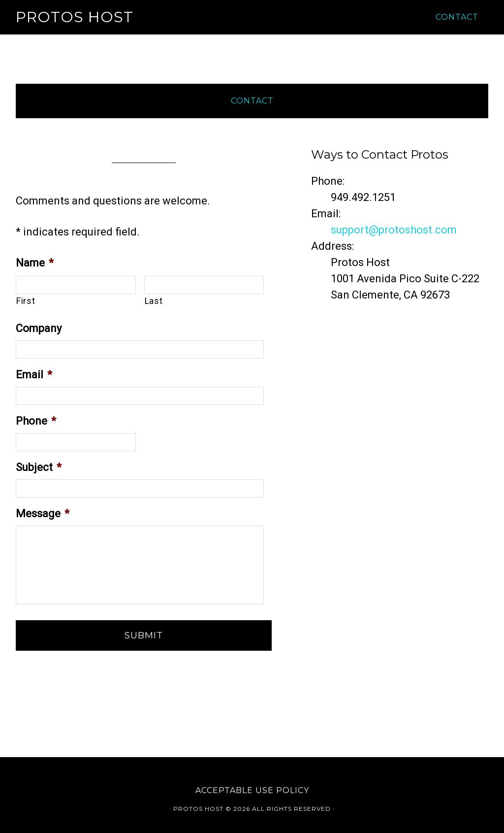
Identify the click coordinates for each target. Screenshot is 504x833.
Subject (39, 467)
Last (154, 301)
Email (34, 375)
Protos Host (75, 17)
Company (39, 328)
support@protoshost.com (394, 230)
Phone (36, 421)
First (26, 301)
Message (43, 514)
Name (35, 263)
